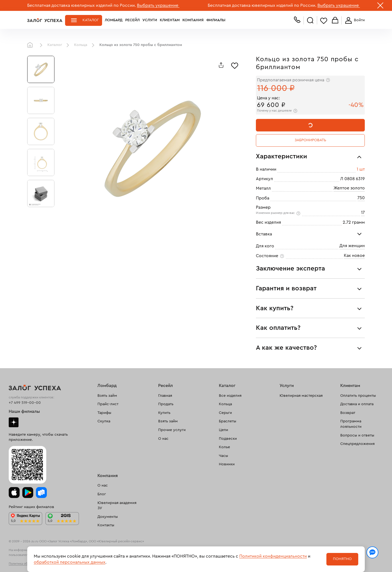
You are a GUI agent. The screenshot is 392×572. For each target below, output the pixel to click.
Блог (102, 494)
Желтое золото (349, 188)
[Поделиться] (221, 65)
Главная (31, 45)
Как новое (354, 256)
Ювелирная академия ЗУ (117, 506)
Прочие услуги (172, 430)
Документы (108, 517)
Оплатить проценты (358, 396)
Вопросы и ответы (357, 435)
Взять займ (107, 396)
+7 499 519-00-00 (25, 403)
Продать (166, 404)
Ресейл (132, 20)
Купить (164, 413)
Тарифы (104, 413)
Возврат (348, 413)
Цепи (223, 430)
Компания (193, 20)
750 (361, 198)
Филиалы (216, 20)
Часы (223, 456)
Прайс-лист (108, 404)
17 (363, 213)
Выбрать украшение (158, 5)
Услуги (150, 20)
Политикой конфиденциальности (273, 556)
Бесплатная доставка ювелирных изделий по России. (82, 5)
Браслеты (228, 421)
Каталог (91, 20)
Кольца (81, 45)
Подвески (228, 439)
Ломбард (114, 20)
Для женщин (352, 246)
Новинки (227, 464)
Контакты (106, 525)
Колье (224, 447)
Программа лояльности (351, 424)
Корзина (335, 21)
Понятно (342, 559)
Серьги (225, 413)
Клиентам (170, 20)
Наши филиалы (24, 411)
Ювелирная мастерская (301, 396)
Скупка (104, 421)
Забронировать (310, 140)
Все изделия (230, 396)
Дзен (14, 422)
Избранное (324, 21)
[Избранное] (235, 65)
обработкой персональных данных (70, 562)
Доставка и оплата (357, 404)
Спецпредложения (357, 444)
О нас (163, 439)
